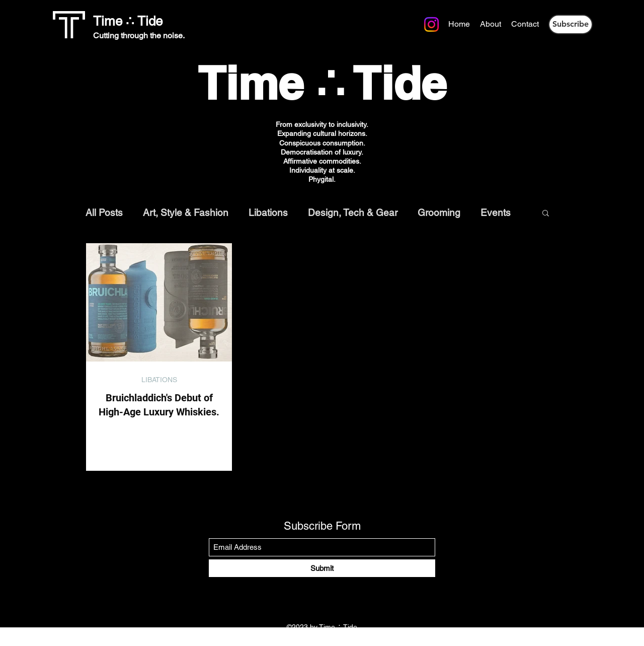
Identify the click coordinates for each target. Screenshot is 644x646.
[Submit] (322, 568)
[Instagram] (270, 23)
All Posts (104, 212)
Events (496, 212)
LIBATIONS (159, 380)
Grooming (439, 212)
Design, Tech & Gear (353, 212)
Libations (268, 212)
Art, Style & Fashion (186, 212)
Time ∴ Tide (128, 21)
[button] (571, 24)
